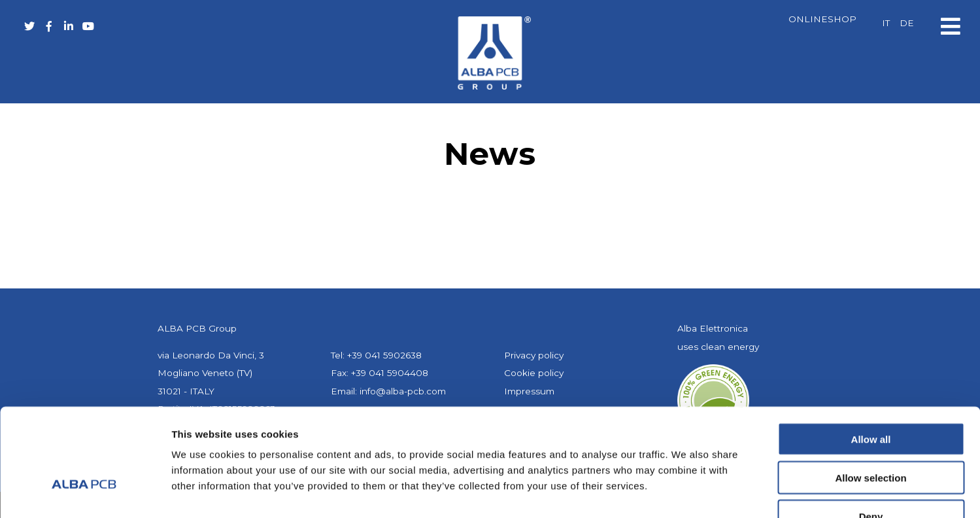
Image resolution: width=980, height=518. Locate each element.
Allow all (871, 357)
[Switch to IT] (886, 24)
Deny (871, 435)
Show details (686, 492)
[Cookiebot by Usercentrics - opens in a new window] (85, 492)
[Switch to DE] (907, 24)
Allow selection (870, 396)
